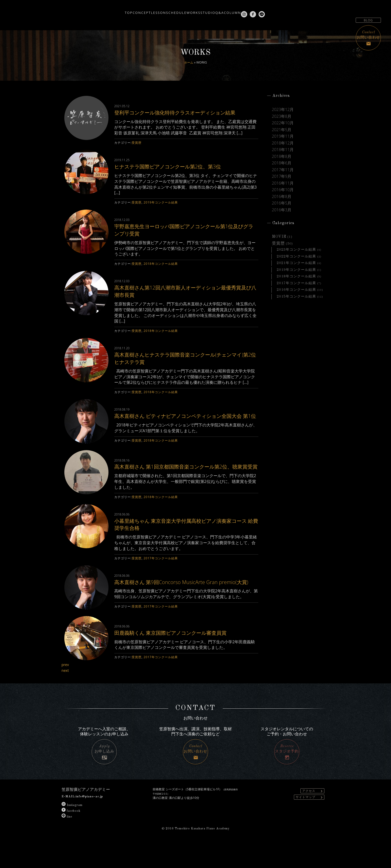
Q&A (232, 11)
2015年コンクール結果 (296, 297)
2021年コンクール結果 (296, 263)
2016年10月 (283, 190)
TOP (96, 11)
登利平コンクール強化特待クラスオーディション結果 (186, 116)
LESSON (141, 11)
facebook (71, 835)
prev (66, 689)
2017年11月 (283, 170)
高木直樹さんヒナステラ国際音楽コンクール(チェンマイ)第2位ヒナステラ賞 (183, 365)
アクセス (313, 815)
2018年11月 (283, 150)
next (66, 695)
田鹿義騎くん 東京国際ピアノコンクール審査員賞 (183, 657)
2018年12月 (283, 143)
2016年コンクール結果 (296, 290)
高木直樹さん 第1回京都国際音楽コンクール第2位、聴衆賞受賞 (186, 482)
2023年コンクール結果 (296, 250)
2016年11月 (283, 183)
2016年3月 (282, 210)
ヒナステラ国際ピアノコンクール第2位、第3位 (180, 173)
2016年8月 (282, 196)
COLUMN (253, 11)
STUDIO (213, 11)
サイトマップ (310, 821)
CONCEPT (117, 11)
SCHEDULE (166, 11)
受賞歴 (137, 150)
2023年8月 (282, 116)
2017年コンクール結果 (161, 577)
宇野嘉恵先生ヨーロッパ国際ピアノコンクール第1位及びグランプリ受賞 (184, 237)
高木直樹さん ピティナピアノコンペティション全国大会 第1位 (184, 426)
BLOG (368, 20)
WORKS (191, 11)
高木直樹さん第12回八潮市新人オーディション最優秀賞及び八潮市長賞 (185, 298)
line (67, 841)
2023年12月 (283, 109)
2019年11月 (283, 136)
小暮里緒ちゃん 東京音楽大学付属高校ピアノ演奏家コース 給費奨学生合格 (185, 543)
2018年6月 (282, 163)
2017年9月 (282, 176)
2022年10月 (283, 123)
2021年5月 (282, 130)
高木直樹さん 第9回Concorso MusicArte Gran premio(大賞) (176, 604)
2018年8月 (282, 156)
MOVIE (279, 237)
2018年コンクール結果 (161, 271)
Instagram (72, 829)
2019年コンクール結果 (161, 210)
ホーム (189, 62)
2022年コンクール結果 (296, 256)
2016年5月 (282, 203)
